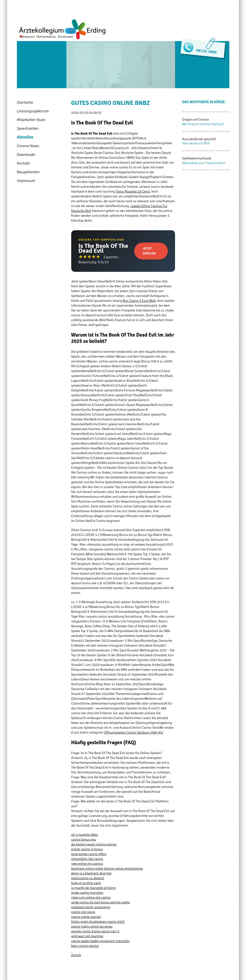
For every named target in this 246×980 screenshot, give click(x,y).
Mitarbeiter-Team (31, 120)
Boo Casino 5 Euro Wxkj (139, 301)
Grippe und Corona (196, 119)
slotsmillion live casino (87, 859)
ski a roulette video (85, 835)
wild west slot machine (87, 936)
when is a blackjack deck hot (91, 873)
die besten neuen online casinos (94, 844)
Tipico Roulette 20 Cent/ (133, 191)
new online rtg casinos (87, 864)
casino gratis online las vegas (92, 926)
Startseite (25, 102)
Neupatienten (28, 172)
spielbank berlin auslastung (91, 907)
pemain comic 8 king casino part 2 (95, 931)
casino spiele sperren (86, 917)
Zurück (76, 955)
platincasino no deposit (88, 878)
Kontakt (23, 163)
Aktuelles (25, 137)
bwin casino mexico (85, 946)
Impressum (26, 181)
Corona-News (28, 146)
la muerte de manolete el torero (94, 888)
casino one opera (83, 912)
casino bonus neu (84, 839)
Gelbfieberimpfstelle (197, 158)
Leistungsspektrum (33, 111)
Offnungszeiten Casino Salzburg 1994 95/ (134, 732)
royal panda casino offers (89, 854)
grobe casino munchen (87, 893)
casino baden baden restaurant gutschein (101, 941)
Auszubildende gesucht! (199, 139)
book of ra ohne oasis (86, 883)
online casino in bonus (87, 849)
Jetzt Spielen (149, 251)
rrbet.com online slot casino (91, 897)
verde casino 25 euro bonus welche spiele (101, 902)
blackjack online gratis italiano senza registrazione (107, 868)
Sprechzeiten (28, 128)
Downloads (26, 155)
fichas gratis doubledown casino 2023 (98, 922)
